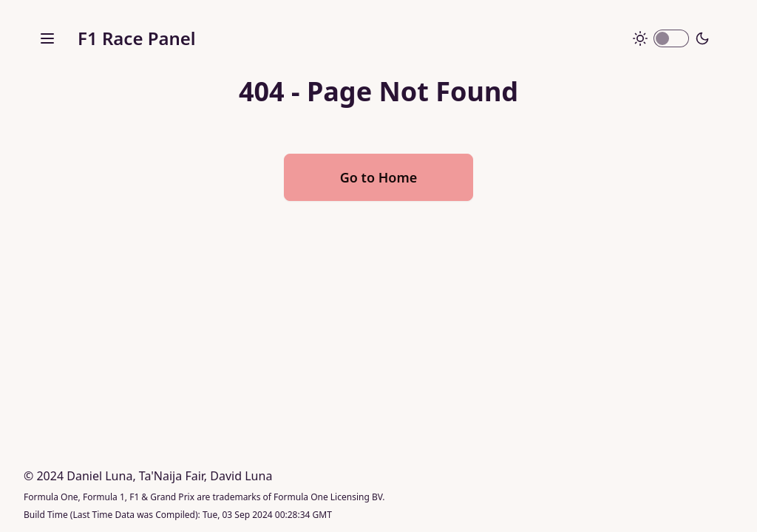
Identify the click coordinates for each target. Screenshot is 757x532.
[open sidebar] (47, 38)
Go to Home (378, 177)
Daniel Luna (99, 476)
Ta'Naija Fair (172, 476)
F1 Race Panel (137, 38)
